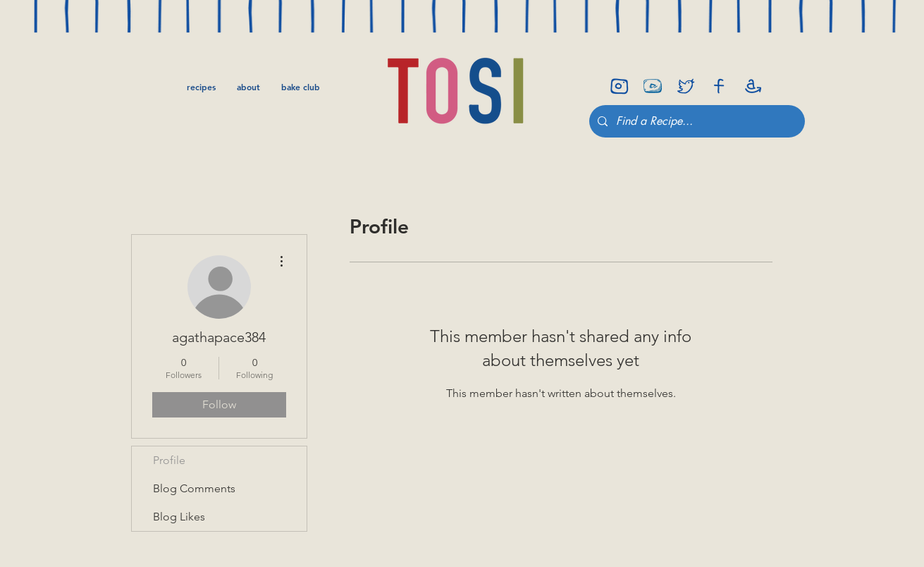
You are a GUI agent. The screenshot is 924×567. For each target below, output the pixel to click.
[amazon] (752, 86)
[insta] (620, 86)
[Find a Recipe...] (696, 121)
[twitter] (686, 86)
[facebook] (719, 86)
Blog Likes (179, 517)
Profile (169, 460)
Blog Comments (194, 488)
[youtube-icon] (653, 86)
